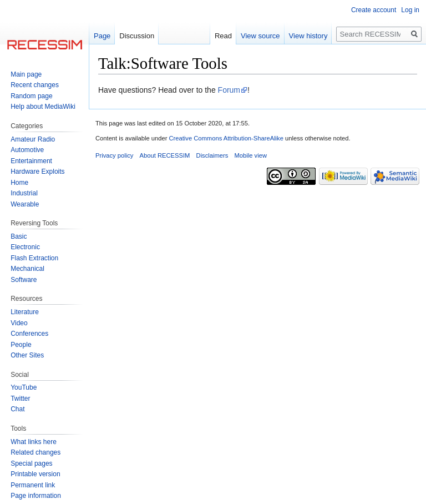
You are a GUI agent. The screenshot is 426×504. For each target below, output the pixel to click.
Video (19, 323)
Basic (19, 236)
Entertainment (31, 161)
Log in (410, 10)
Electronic (25, 247)
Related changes (35, 452)
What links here (34, 442)
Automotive (27, 150)
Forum (229, 90)
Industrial (24, 193)
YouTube (24, 387)
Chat (17, 409)
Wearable (25, 204)
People (21, 345)
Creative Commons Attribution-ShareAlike (226, 138)
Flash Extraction (34, 258)
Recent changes (35, 85)
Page (102, 36)
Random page (31, 96)
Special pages (31, 463)
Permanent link (33, 485)
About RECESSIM (165, 155)
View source (260, 36)
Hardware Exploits (37, 172)
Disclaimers (212, 155)
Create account (374, 10)
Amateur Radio (33, 139)
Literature (25, 312)
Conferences (29, 334)
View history (308, 36)
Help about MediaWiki (43, 107)
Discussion (137, 36)
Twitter (20, 399)
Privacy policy (114, 155)
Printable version (35, 474)
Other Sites (27, 355)
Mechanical (27, 269)
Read (223, 36)
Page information (36, 496)
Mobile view (251, 155)
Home (19, 183)
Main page (26, 74)
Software (24, 280)
